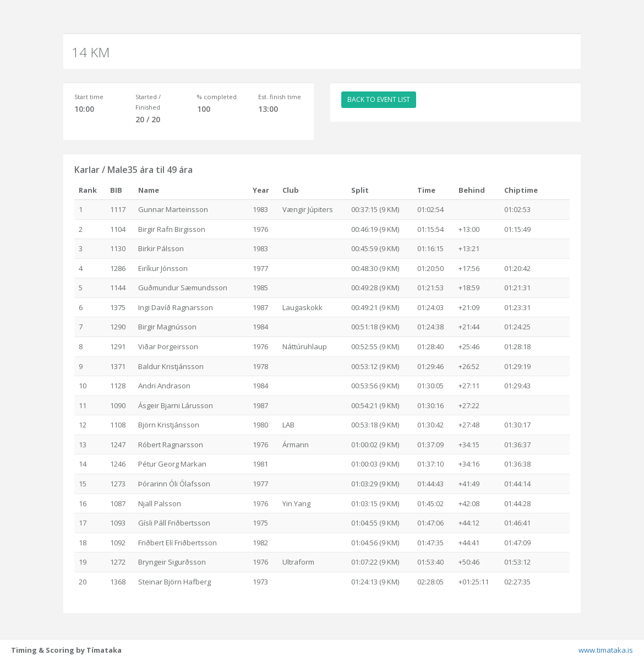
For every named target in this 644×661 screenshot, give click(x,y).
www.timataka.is (606, 650)
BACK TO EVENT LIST (379, 99)
